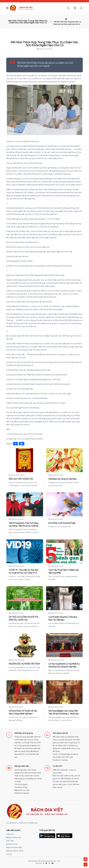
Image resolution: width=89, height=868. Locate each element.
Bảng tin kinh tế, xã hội (15, 851)
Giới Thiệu (10, 841)
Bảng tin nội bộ (12, 844)
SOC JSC (56, 861)
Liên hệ (9, 854)
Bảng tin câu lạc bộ (13, 837)
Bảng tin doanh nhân (14, 847)
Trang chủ (10, 834)
